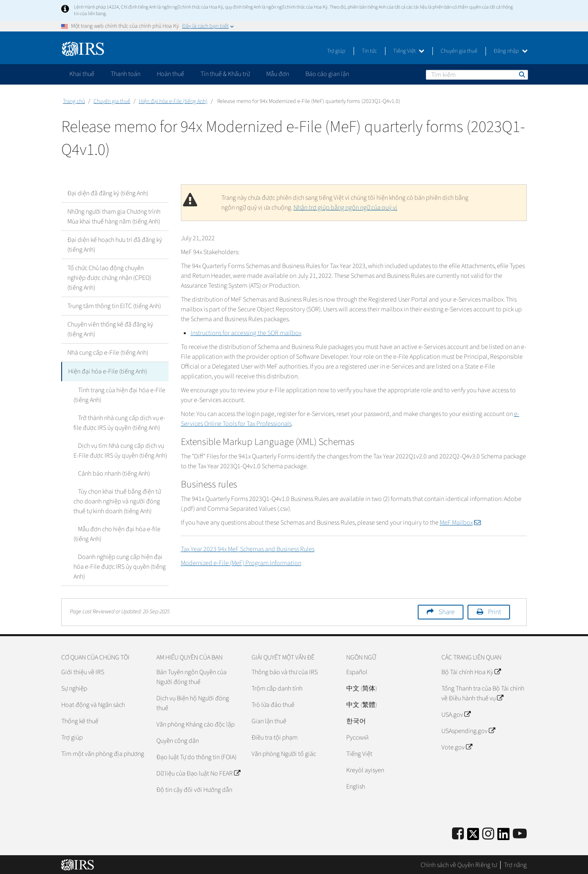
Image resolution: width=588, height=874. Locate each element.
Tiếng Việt (409, 51)
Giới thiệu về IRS (83, 671)
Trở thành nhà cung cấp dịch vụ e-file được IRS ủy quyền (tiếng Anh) (117, 422)
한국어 (356, 720)
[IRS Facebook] (458, 833)
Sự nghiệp (74, 687)
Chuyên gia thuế (459, 51)
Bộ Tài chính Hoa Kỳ (471, 671)
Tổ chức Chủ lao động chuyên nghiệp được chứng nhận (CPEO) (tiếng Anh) (109, 278)
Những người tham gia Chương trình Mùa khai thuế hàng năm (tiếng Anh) (114, 217)
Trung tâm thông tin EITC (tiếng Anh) (114, 306)
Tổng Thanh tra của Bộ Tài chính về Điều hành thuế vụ (483, 692)
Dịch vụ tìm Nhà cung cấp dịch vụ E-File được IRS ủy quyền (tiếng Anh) (120, 449)
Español (357, 671)
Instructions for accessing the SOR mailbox (246, 333)
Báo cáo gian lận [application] (327, 74)
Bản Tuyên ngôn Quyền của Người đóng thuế (192, 676)
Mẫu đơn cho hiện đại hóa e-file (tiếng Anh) (115, 533)
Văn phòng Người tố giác (284, 753)
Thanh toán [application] (126, 74)
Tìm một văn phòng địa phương (103, 753)
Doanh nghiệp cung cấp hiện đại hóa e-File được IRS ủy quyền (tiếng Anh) (120, 566)
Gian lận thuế (269, 720)
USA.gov (456, 713)
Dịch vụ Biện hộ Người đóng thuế (193, 702)
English (356, 785)
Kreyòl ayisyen (365, 769)
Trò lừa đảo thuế (273, 704)
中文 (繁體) (362, 704)
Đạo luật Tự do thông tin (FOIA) (196, 756)
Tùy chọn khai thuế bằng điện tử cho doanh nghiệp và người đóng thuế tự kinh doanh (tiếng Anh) (120, 500)
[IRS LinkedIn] (503, 835)
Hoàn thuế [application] (170, 74)
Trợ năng (515, 864)
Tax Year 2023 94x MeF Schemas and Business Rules (248, 549)
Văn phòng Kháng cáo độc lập (196, 723)
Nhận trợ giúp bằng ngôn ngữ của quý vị (345, 208)
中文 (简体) (362, 687)
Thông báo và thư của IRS (285, 671)
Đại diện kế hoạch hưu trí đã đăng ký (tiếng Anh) (115, 245)
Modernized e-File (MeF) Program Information (241, 563)
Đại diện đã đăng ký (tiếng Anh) (108, 193)
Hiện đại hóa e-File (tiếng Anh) (173, 101)
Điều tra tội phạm (275, 736)
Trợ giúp (336, 51)
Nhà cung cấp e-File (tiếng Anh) (108, 353)
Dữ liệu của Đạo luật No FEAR (198, 772)
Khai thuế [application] (82, 74)
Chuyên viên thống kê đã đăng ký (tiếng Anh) (110, 329)
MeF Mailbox (460, 523)
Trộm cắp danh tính (277, 687)
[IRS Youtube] (520, 833)
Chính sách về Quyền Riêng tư (459, 864)
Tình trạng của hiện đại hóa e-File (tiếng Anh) (117, 394)
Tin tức (369, 51)
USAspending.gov (468, 730)
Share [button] (447, 611)
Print (494, 611)
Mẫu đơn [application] (278, 74)
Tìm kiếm (521, 74)
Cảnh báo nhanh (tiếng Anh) (109, 472)
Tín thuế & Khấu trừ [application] (225, 74)
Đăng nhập (511, 51)
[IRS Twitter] (473, 835)
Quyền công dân (178, 740)
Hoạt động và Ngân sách (93, 704)
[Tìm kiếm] (477, 75)
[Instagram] (488, 833)
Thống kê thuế (80, 720)
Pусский (357, 736)
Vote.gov (457, 746)
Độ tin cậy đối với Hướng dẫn (194, 789)
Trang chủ (74, 101)
